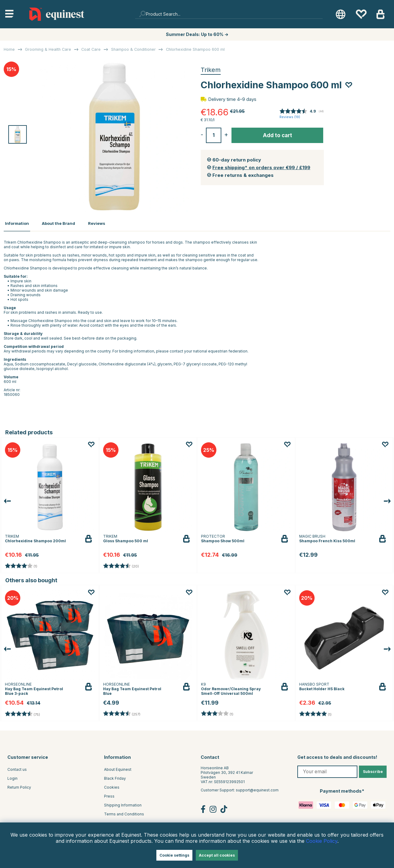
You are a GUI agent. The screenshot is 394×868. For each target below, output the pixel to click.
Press (109, 794)
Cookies (112, 785)
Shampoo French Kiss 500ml (327, 539)
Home (9, 49)
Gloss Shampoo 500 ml (126, 539)
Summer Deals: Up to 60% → (197, 34)
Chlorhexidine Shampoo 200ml (35, 539)
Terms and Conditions (124, 812)
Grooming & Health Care (48, 49)
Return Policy (19, 785)
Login (12, 776)
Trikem (211, 70)
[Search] (229, 14)
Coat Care (91, 49)
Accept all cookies (217, 855)
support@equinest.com (257, 788)
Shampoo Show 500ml (223, 539)
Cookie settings (174, 855)
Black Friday (115, 776)
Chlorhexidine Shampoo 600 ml (195, 49)
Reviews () (290, 117)
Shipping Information (123, 803)
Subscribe (373, 770)
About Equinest (118, 768)
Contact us (17, 768)
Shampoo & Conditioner (133, 49)
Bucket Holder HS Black (322, 687)
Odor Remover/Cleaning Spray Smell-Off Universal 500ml (231, 690)
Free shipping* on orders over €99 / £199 (261, 167)
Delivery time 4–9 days (232, 99)
